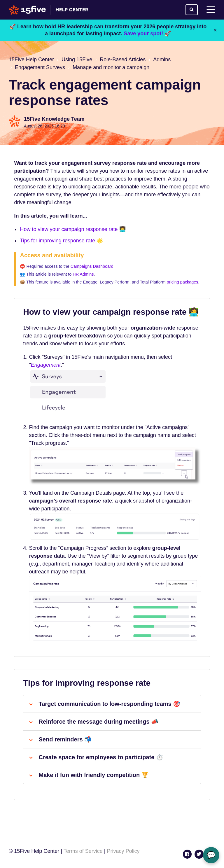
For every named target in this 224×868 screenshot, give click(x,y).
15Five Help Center (31, 60)
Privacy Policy (123, 851)
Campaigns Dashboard (92, 266)
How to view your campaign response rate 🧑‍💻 (73, 229)
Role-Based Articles (123, 60)
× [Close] (215, 30)
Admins (162, 60)
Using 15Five (77, 60)
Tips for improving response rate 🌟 (61, 241)
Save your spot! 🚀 (147, 34)
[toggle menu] (211, 10)
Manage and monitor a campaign (111, 67)
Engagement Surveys (40, 67)
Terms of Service (83, 851)
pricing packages (182, 282)
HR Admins (83, 274)
